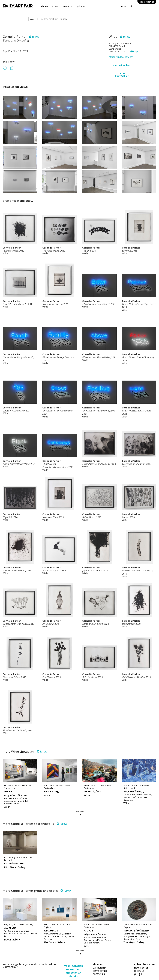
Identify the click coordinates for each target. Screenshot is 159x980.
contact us (99, 974)
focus (123, 6)
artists (55, 6)
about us (98, 964)
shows (45, 6)
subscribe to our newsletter (145, 966)
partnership (99, 968)
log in (147, 2)
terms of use (100, 971)
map (134, 51)
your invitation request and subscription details (74, 971)
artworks (67, 6)
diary (133, 6)
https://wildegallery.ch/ (121, 57)
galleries (81, 6)
